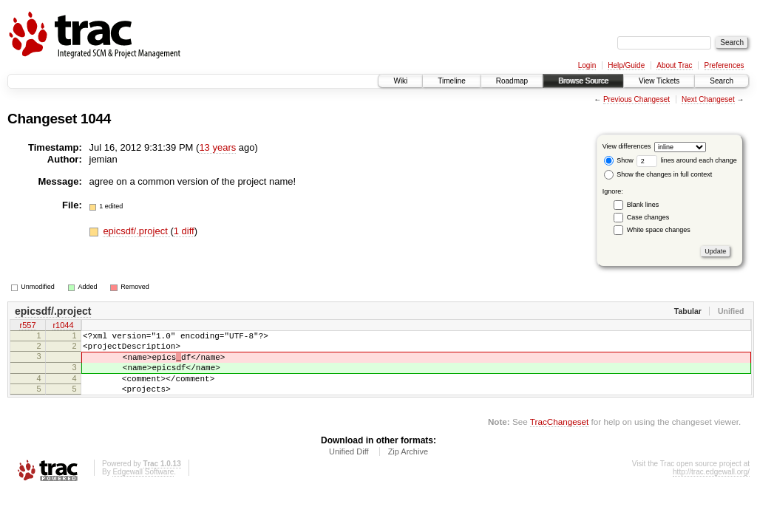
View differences (627, 146)
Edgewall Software (143, 487)
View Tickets (659, 81)
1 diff (184, 231)
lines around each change (687, 160)
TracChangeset (559, 437)
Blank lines (643, 205)
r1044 (63, 327)
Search (722, 81)
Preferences (724, 65)
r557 (27, 327)
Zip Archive (408, 467)
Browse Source (583, 81)
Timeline (451, 81)
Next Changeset (708, 99)
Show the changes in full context (658, 174)
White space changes (659, 230)
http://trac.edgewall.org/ (711, 487)
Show (619, 160)
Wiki (400, 81)
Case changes (648, 217)
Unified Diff (349, 467)
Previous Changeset (637, 99)
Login (587, 65)
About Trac (674, 65)
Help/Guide (626, 65)
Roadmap (512, 81)
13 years (217, 147)
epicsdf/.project (136, 231)
